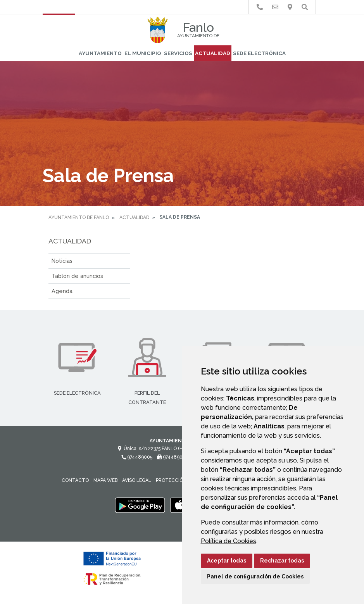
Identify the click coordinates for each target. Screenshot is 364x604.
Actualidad (213, 53)
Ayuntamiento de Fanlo (79, 217)
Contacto (75, 480)
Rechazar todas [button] (282, 561)
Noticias (62, 261)
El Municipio (143, 53)
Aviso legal (137, 480)
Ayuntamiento (100, 53)
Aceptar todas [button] (227, 561)
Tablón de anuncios (77, 276)
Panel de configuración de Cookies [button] (255, 576)
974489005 (137, 457)
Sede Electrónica (259, 53)
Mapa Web (105, 480)
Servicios (178, 53)
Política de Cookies (229, 541)
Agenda (62, 291)
